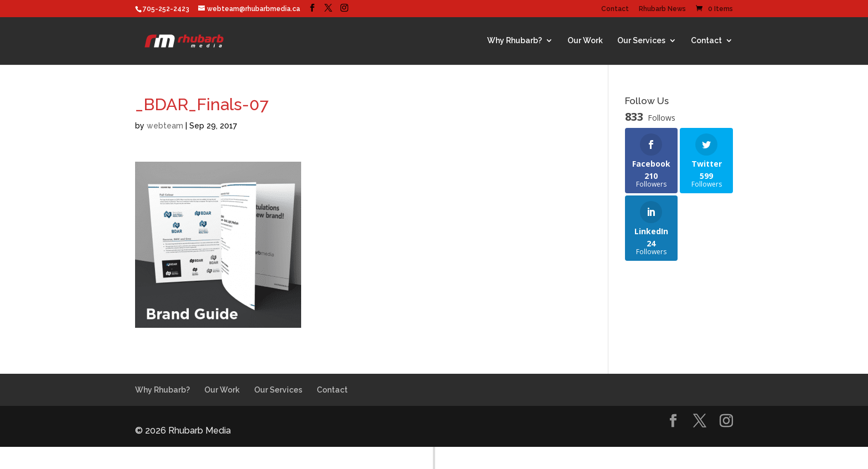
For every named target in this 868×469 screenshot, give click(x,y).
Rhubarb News (662, 9)
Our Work (585, 40)
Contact (615, 9)
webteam (165, 126)
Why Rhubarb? (515, 40)
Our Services (641, 40)
